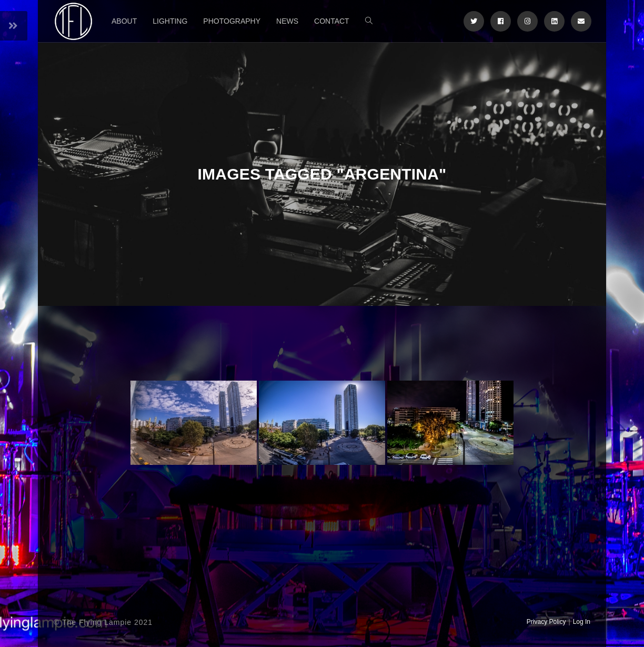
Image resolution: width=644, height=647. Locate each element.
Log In (582, 622)
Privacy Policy (546, 622)
